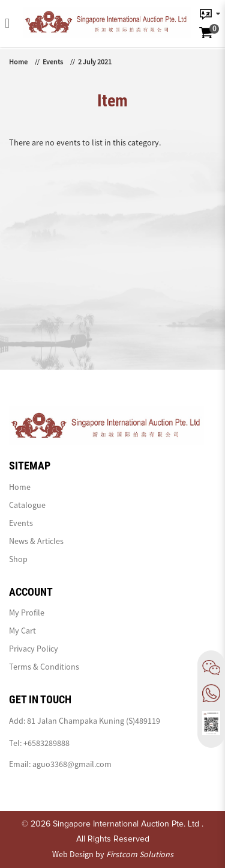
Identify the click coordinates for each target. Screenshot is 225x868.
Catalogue (27, 505)
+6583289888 (46, 743)
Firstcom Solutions (140, 854)
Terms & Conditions (44, 667)
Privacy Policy (34, 649)
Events (53, 62)
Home (18, 62)
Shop (18, 559)
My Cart (22, 631)
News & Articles (36, 541)
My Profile (27, 613)
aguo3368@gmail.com (72, 764)
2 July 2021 (95, 62)
